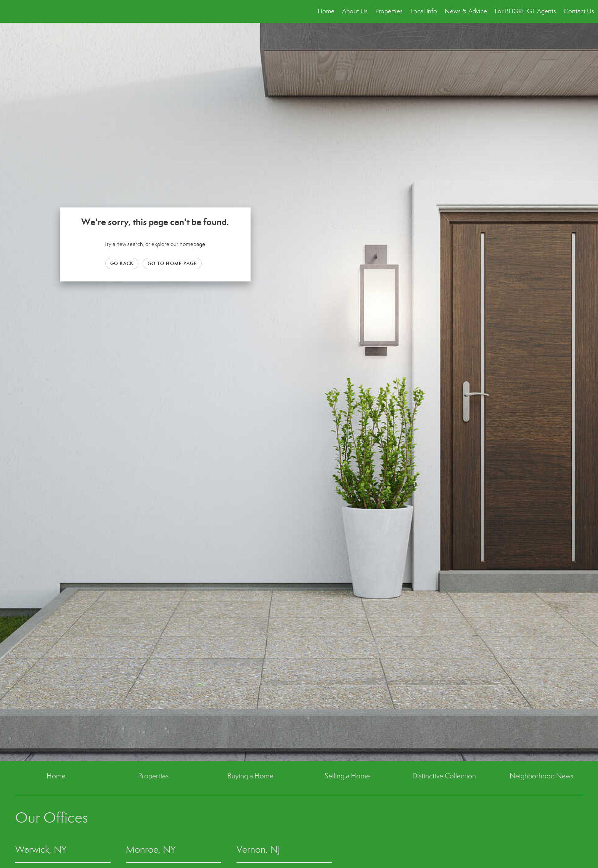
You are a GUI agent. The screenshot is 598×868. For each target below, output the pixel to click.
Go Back (122, 263)
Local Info (424, 11)
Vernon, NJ (258, 850)
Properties (389, 11)
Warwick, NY (41, 850)
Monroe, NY (151, 850)
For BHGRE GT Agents (525, 11)
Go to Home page (172, 263)
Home (326, 11)
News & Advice (466, 11)
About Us (355, 11)
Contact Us (579, 11)
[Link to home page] (10, 11)
